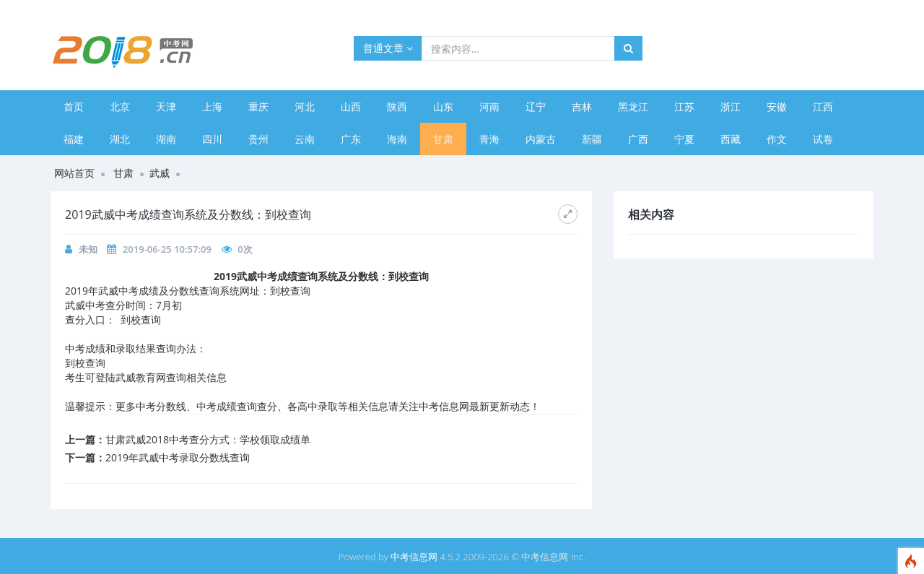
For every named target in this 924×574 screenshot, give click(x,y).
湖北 (120, 139)
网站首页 (74, 173)
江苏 (684, 106)
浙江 (731, 106)
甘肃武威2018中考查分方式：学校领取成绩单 (208, 439)
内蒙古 (541, 139)
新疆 (592, 139)
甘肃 (443, 139)
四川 (212, 139)
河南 (489, 106)
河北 (305, 106)
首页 (74, 106)
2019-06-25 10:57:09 (167, 249)
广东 (351, 139)
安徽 (777, 106)
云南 (305, 139)
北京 (120, 106)
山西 (351, 106)
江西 (823, 106)
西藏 (731, 139)
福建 (74, 139)
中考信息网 (414, 557)
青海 (489, 139)
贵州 (258, 139)
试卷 (823, 139)
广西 (638, 139)
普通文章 (388, 48)
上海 (212, 106)
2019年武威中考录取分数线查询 (178, 457)
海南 (397, 139)
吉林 (582, 106)
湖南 (166, 139)
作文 (777, 139)
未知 (88, 249)
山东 (443, 106)
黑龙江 (633, 106)
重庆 (258, 106)
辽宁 (536, 106)
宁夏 (684, 139)
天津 (166, 106)
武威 (160, 173)
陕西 (397, 106)
